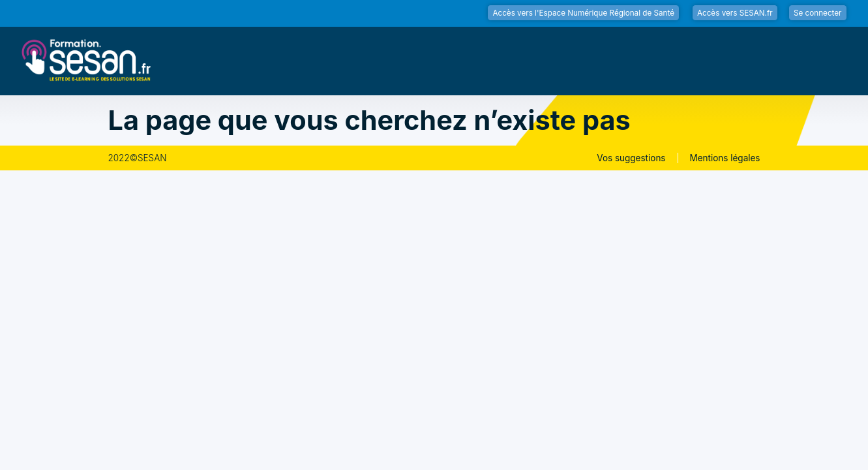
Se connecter (818, 13)
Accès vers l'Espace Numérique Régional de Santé (583, 13)
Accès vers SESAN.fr (735, 13)
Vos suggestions (631, 158)
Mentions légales (725, 158)
